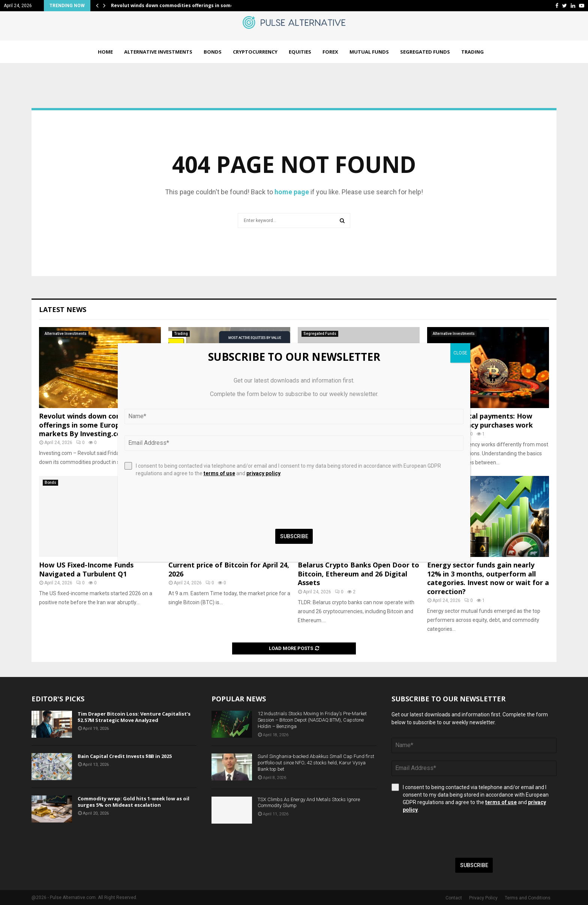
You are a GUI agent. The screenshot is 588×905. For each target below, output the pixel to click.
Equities (300, 52)
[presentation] (448, 836)
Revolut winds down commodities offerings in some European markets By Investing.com (96, 425)
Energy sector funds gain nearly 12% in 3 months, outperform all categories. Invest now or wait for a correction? (488, 578)
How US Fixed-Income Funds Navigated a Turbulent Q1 (86, 569)
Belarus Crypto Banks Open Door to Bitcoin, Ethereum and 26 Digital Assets (358, 574)
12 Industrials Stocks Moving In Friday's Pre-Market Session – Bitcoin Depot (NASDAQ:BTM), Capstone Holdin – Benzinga (312, 720)
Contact (454, 898)
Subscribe (474, 865)
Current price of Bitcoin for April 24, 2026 (229, 569)
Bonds (213, 52)
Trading (472, 52)
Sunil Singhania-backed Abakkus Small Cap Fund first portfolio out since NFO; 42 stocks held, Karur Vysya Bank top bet (316, 763)
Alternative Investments (158, 52)
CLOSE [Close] (460, 353)
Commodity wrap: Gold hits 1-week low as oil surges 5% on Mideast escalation (133, 802)
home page (292, 192)
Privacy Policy (483, 898)
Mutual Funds (369, 52)
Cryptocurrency (255, 52)
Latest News (63, 309)
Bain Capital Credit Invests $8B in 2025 (125, 756)
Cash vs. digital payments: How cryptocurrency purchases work (480, 420)
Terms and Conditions (528, 898)
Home (105, 52)
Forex (330, 52)
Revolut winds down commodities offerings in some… (174, 5)
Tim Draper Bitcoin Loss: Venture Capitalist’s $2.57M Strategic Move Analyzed (134, 717)
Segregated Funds (425, 52)
